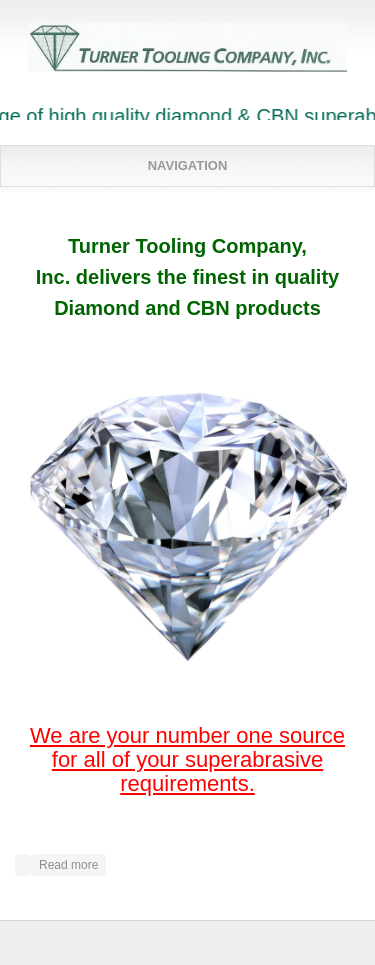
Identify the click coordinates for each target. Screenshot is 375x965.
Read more (72, 863)
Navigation (188, 165)
